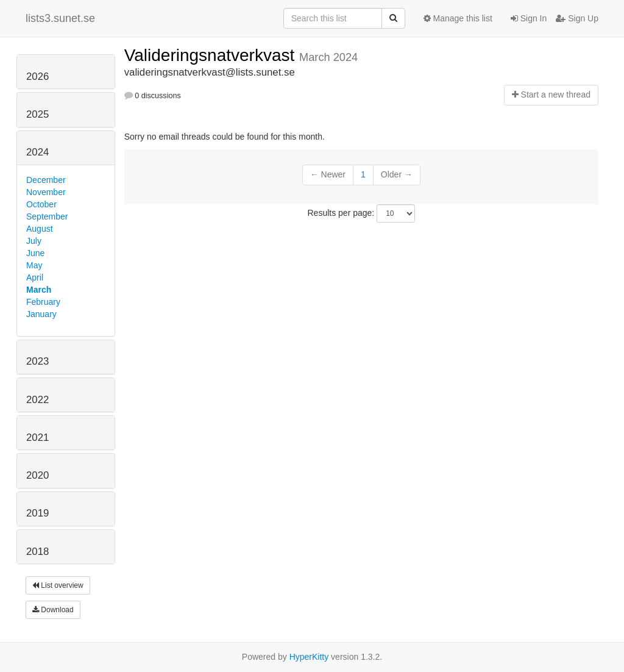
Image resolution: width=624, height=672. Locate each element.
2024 (37, 152)
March (39, 290)
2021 (37, 438)
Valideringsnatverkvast (212, 55)
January (41, 314)
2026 (37, 77)
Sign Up (577, 18)
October (41, 204)
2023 (37, 361)
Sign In (529, 18)
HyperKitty (309, 657)
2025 (37, 114)
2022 (37, 400)
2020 (37, 475)
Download (53, 610)
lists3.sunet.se (60, 18)
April (35, 277)
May (34, 265)
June (35, 253)
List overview (58, 585)
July (34, 241)
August (40, 229)
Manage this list (458, 18)
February (43, 302)
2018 (37, 552)
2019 (37, 513)
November (46, 192)
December (46, 180)
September (47, 216)
